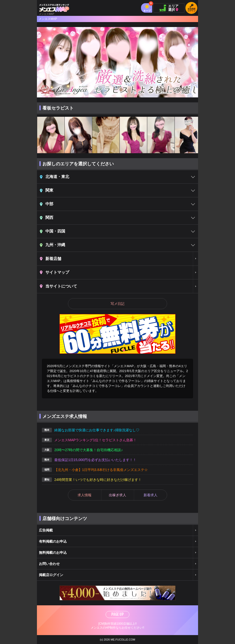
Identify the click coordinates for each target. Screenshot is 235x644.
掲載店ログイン (51, 575)
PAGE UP (117, 614)
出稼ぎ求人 (117, 495)
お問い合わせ (49, 564)
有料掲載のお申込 (53, 541)
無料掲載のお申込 (53, 553)
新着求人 (150, 495)
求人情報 (85, 495)
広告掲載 (46, 530)
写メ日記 (117, 304)
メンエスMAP (48, 19)
